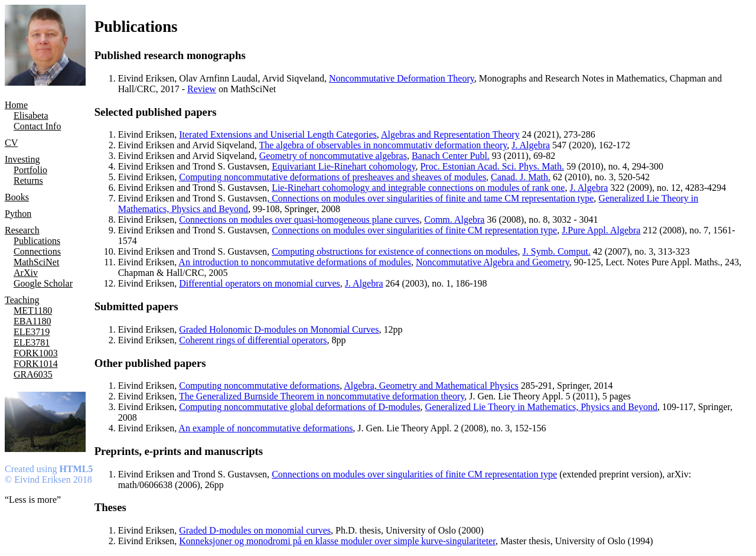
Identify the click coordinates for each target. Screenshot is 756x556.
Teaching (22, 300)
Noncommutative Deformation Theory (402, 78)
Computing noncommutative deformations (259, 386)
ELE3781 (32, 342)
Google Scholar (43, 283)
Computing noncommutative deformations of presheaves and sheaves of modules (333, 177)
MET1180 (33, 310)
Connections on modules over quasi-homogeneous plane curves (299, 220)
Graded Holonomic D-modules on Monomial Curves (279, 329)
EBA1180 (32, 321)
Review (202, 89)
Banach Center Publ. (451, 156)
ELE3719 (32, 332)
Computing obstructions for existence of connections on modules (395, 251)
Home (16, 105)
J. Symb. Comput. (557, 251)
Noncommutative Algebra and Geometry (493, 262)
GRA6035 (33, 374)
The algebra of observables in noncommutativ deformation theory (383, 145)
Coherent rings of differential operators (253, 340)
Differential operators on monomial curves (260, 283)
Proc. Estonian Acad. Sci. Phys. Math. (492, 166)
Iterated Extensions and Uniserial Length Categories (278, 134)
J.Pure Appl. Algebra (601, 230)
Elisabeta (31, 116)
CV (11, 143)
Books (17, 197)
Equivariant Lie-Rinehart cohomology (343, 166)
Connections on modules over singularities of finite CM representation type (414, 230)
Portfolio (30, 170)
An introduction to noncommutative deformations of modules (295, 262)
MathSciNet (36, 262)
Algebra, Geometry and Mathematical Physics (431, 386)
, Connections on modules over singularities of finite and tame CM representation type (430, 198)
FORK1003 (36, 353)
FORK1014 (36, 364)
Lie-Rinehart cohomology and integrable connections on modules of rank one (418, 188)
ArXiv (26, 273)
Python (18, 214)
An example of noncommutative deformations (265, 428)
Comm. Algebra (454, 220)
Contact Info (37, 126)
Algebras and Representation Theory (450, 134)
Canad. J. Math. (521, 177)
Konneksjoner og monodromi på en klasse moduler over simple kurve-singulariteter (337, 541)
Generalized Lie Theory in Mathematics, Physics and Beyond (541, 407)
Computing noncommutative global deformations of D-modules (299, 407)
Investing (22, 159)
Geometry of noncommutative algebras (333, 156)
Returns (28, 181)
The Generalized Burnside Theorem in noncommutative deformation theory (322, 396)
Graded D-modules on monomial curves (255, 530)
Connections (37, 251)
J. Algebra (531, 145)
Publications (37, 241)
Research (22, 230)
